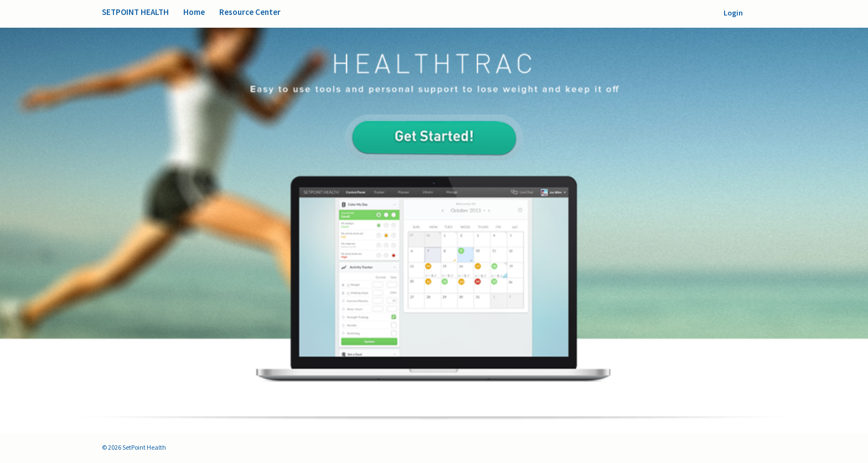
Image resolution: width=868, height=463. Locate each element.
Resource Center (250, 12)
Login (733, 13)
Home (194, 12)
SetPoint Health (135, 12)
